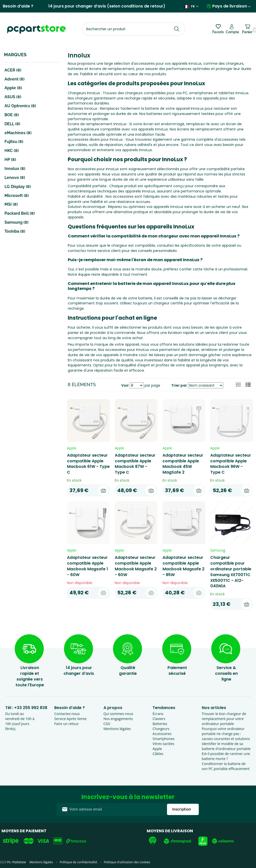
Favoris (218, 32)
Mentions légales (117, 729)
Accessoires (162, 734)
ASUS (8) (13, 97)
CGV (107, 724)
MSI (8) (11, 204)
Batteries (160, 724)
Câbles (158, 754)
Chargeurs (161, 729)
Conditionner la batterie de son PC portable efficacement (226, 766)
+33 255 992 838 (31, 708)
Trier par (179, 385)
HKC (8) (12, 151)
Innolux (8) (15, 169)
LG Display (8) (18, 187)
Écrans (158, 714)
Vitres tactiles (163, 744)
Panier (247, 31)
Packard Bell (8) (20, 213)
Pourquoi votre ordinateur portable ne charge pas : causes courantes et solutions (226, 734)
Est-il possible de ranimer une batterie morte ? (226, 756)
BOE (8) (12, 115)
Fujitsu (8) (14, 142)
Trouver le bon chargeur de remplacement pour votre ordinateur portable (224, 719)
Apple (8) (13, 88)
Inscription (182, 809)
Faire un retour (66, 724)
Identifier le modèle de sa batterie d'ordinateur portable (226, 746)
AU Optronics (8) (20, 106)
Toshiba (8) (15, 231)
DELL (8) (12, 124)
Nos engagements (118, 719)
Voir (125, 385)
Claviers (159, 719)
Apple (157, 749)
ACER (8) (13, 70)
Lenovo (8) (15, 178)
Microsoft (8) (17, 196)
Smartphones (163, 739)
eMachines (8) (18, 133)
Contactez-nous (67, 714)
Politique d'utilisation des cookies (127, 862)
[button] (248, 385)
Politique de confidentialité (78, 862)
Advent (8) (14, 79)
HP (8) (10, 160)
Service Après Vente (70, 719)
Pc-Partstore (16, 862)
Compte (232, 32)
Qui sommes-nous (118, 714)
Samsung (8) (16, 222)
